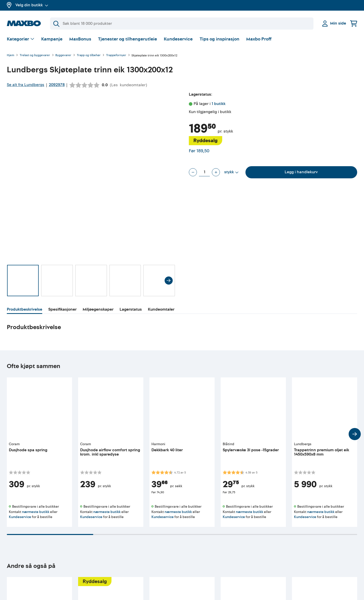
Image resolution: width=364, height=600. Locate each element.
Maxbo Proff (259, 39)
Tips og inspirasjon (220, 39)
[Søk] (182, 24)
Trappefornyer (116, 56)
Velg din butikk (32, 5)
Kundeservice (178, 39)
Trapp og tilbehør (89, 56)
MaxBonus (80, 39)
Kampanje (52, 39)
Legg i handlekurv (301, 172)
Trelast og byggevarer (35, 56)
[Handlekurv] (354, 23)
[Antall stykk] (204, 172)
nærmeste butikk (36, 512)
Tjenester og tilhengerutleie (128, 39)
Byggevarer (63, 56)
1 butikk (219, 104)
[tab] (25, 310)
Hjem (10, 56)
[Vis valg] (21, 39)
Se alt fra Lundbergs (26, 85)
